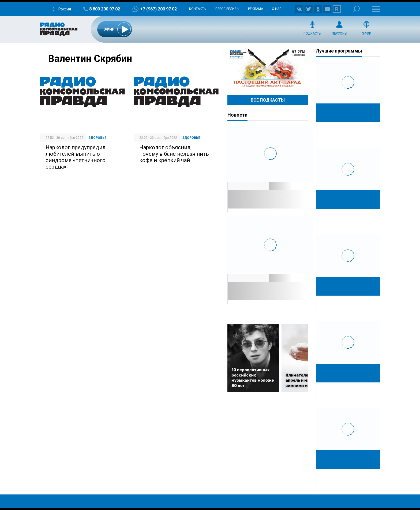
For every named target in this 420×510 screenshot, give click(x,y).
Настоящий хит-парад (268, 68)
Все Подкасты (268, 100)
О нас (277, 9)
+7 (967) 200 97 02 (158, 9)
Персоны (340, 33)
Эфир (366, 33)
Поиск (356, 9)
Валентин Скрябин (90, 59)
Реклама (256, 9)
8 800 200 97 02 (105, 9)
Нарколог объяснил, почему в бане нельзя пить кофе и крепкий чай (174, 154)
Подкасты (312, 33)
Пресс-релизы (227, 9)
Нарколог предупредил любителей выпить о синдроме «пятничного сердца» (76, 157)
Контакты (198, 9)
